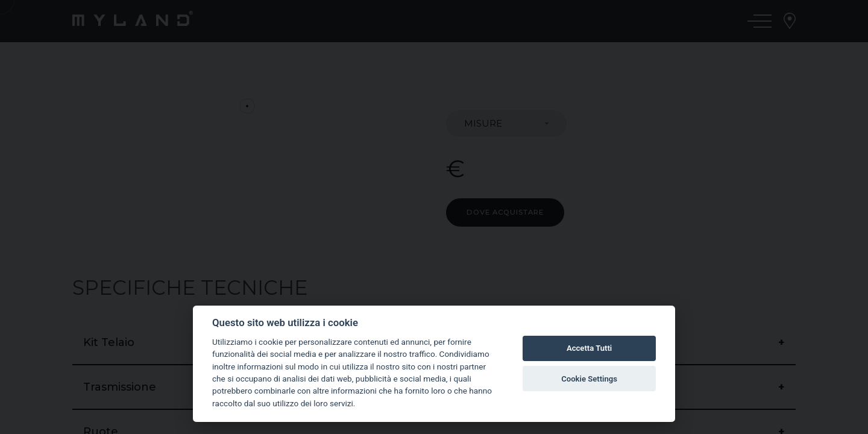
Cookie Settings (589, 379)
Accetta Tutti (589, 348)
